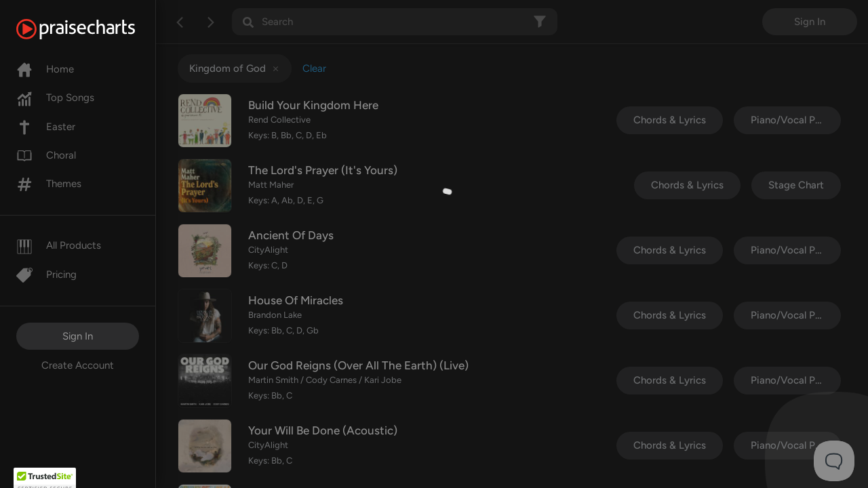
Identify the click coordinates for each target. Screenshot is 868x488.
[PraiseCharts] (93, 29)
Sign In (78, 336)
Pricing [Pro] (46, 274)
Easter (46, 127)
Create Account (78, 365)
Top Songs (55, 98)
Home (45, 69)
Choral (46, 155)
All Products (59, 245)
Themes (49, 184)
